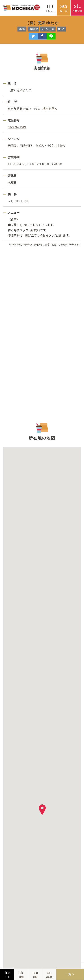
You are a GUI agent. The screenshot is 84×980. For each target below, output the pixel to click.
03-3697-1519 (17, 127)
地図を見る (50, 109)
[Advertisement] (42, 334)
